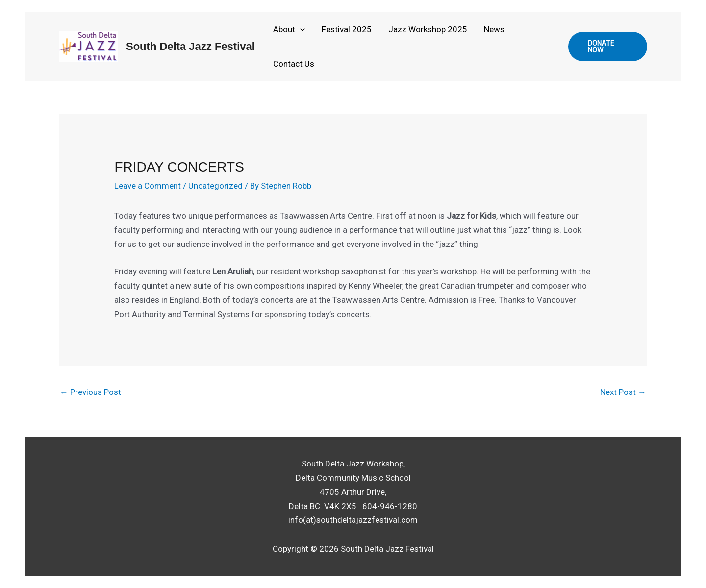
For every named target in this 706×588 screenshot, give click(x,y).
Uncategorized (215, 186)
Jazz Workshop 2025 (428, 29)
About (289, 29)
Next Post (623, 392)
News (494, 29)
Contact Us (294, 64)
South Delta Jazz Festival (190, 46)
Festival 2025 (347, 29)
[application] (300, 29)
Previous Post (90, 392)
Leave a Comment (148, 186)
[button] (608, 47)
